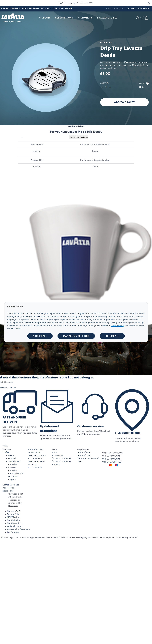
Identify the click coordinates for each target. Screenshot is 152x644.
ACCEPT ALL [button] (40, 336)
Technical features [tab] (79, 137)
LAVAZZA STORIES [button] (107, 18)
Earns (144, 83)
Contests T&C (14, 511)
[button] (149, 3)
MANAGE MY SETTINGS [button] (76, 336)
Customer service (90, 426)
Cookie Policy (14, 520)
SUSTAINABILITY (35, 459)
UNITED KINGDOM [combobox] (111, 456)
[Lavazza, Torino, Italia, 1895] (13, 18)
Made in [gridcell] (37, 151)
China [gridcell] (95, 151)
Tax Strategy (13, 532)
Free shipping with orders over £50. (78, 3)
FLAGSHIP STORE (128, 433)
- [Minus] (102, 87)
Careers (56, 465)
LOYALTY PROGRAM (61, 9)
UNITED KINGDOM (111, 459)
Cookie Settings (15, 523)
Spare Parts (8, 491)
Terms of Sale (84, 455)
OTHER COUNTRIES (112, 462)
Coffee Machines (11, 485)
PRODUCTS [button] (45, 18)
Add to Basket (124, 102)
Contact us (58, 455)
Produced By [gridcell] (37, 145)
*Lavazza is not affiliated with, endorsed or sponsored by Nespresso (16, 500)
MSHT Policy (13, 517)
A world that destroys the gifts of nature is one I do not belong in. (47, 378)
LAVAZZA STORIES (37, 455)
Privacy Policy (14, 514)
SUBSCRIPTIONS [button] (64, 18)
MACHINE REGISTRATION (35, 9)
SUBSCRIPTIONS (35, 449)
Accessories (8, 488)
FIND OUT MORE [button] (8, 388)
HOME (131, 9)
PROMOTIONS (34, 452)
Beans (11, 455)
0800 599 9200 (63, 462)
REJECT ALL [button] (112, 336)
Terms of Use (84, 452)
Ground (12, 459)
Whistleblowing (15, 526)
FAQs (55, 452)
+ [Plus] (110, 87)
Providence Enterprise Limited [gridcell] (95, 145)
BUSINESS (144, 9)
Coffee (6, 452)
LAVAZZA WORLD (11, 9)
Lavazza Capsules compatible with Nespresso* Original (16, 474)
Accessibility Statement (18, 529)
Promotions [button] (85, 18)
